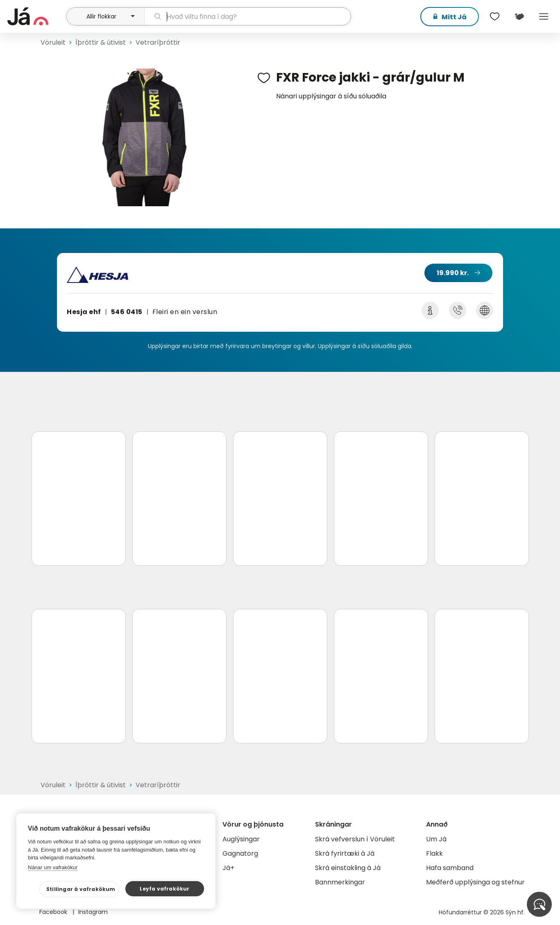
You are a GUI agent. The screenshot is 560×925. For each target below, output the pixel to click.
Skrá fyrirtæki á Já (345, 853)
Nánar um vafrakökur (53, 867)
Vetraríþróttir (158, 42)
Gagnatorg (240, 853)
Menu (544, 16)
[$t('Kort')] (519, 16)
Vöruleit (53, 42)
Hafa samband (450, 868)
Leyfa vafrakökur (164, 889)
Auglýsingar (241, 839)
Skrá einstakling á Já (348, 868)
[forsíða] (36, 16)
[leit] (248, 16)
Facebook (54, 912)
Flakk (434, 853)
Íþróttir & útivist (101, 42)
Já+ (228, 868)
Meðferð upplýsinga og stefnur (475, 882)
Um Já (436, 839)
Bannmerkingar (340, 882)
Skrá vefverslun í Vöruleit (355, 839)
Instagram (93, 912)
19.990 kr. (453, 273)
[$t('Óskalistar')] (494, 16)
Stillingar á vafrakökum (81, 889)
